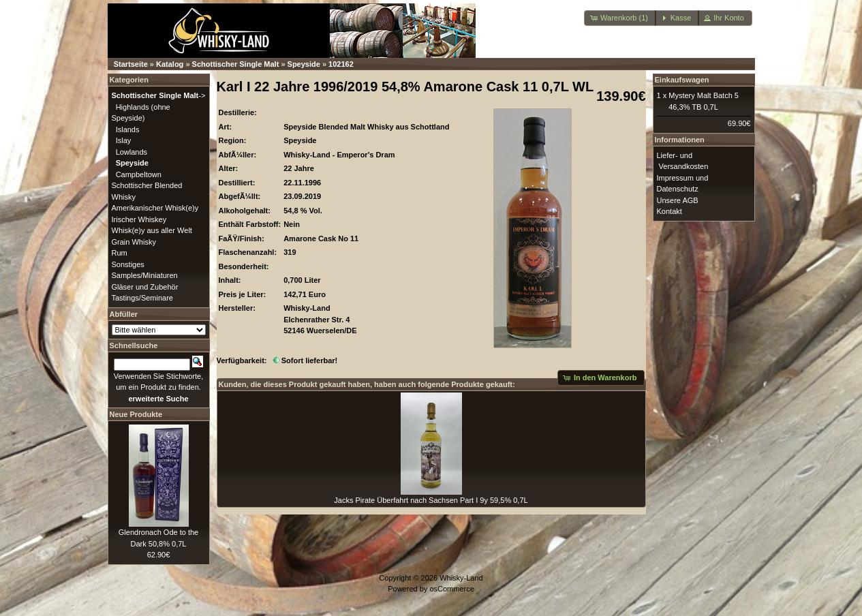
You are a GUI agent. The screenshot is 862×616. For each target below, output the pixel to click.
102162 (341, 64)
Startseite (131, 64)
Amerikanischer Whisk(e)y (155, 208)
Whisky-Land (461, 578)
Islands (128, 129)
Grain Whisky (134, 242)
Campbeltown (139, 174)
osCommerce (451, 589)
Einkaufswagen (682, 80)
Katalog (170, 64)
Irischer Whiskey (139, 219)
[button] (620, 18)
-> (159, 95)
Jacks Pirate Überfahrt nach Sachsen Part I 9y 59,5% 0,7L (431, 500)
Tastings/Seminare (143, 298)
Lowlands (132, 152)
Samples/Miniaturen (145, 275)
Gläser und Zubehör (145, 287)
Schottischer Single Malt (236, 64)
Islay (124, 140)
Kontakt (669, 211)
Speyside (304, 64)
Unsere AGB (678, 200)
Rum (120, 253)
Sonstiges (128, 264)
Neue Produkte (136, 414)
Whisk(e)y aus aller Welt (152, 230)
